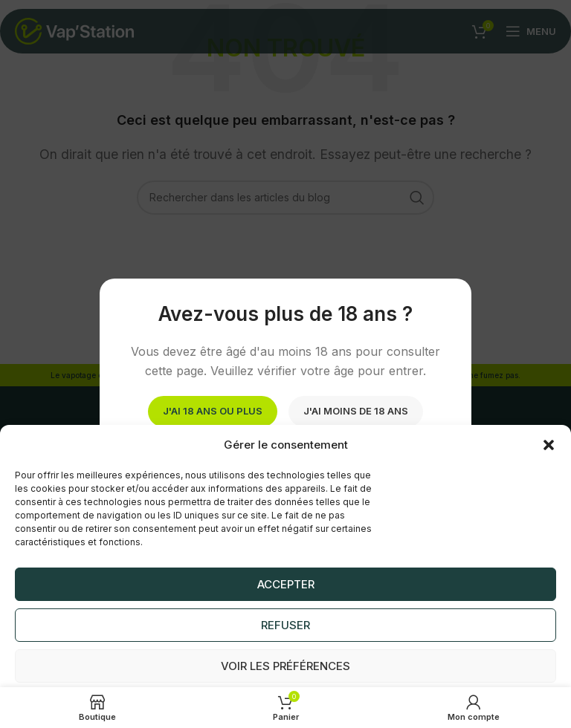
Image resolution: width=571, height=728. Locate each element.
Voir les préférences (285, 666)
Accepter (286, 584)
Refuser (285, 625)
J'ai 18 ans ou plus (213, 411)
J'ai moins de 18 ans (356, 411)
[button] (549, 445)
